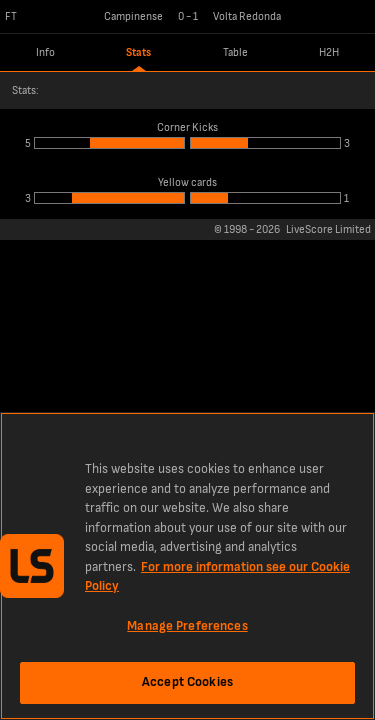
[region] (187, 566)
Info (45, 52)
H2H (329, 52)
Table (235, 52)
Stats (138, 52)
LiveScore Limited (328, 229)
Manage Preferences (187, 626)
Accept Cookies (187, 682)
